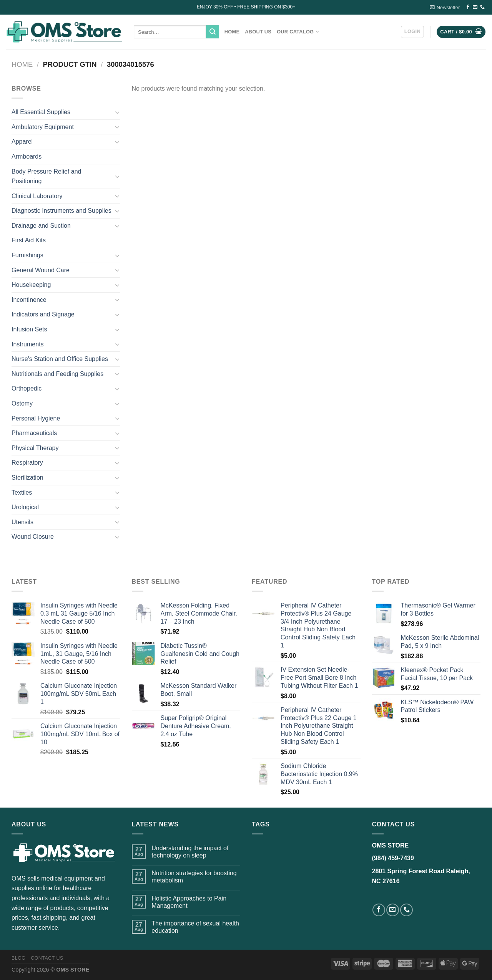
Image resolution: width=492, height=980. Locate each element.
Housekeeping (31, 285)
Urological (25, 507)
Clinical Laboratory (37, 196)
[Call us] (482, 7)
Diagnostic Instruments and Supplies (61, 211)
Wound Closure (33, 537)
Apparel (22, 142)
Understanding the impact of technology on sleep (190, 852)
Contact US (47, 958)
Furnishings (27, 255)
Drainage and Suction (41, 226)
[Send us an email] (475, 7)
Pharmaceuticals (34, 433)
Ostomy (22, 403)
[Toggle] (117, 112)
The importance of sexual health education (195, 927)
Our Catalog (298, 32)
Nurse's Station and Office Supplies (60, 359)
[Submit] (213, 32)
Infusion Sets (29, 329)
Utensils (22, 522)
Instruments (28, 344)
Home (232, 32)
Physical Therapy (35, 448)
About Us (258, 32)
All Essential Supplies (41, 112)
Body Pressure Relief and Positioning (46, 176)
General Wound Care (41, 270)
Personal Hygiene (36, 418)
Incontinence (29, 300)
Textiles (22, 492)
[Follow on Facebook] (468, 7)
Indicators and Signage (43, 314)
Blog (18, 958)
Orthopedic (27, 388)
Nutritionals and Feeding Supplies (57, 374)
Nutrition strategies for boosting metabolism (194, 877)
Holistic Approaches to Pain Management (189, 902)
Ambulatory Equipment (43, 127)
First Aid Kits (29, 240)
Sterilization (27, 478)
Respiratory (27, 463)
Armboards (27, 156)
